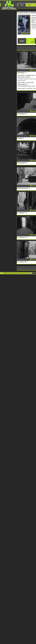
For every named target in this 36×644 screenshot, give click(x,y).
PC (27, 84)
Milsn (34, 86)
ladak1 (30, 86)
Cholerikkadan (30, 82)
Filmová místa (30, 41)
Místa (29, 5)
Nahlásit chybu (7, 273)
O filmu (22, 41)
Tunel (20, 138)
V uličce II (22, 237)
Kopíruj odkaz (21, 88)
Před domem (23, 188)
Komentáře (29, 88)
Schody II (22, 114)
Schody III (22, 163)
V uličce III (22, 262)
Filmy (22, 5)
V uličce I (22, 213)
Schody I (21, 73)
